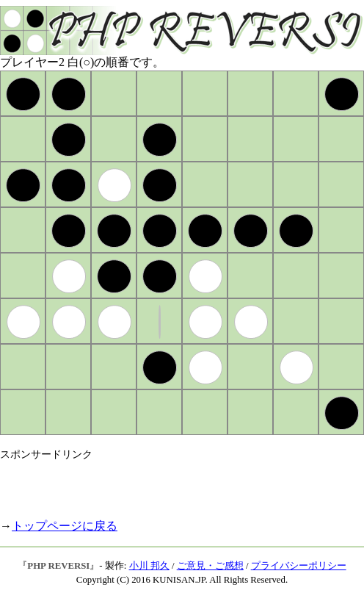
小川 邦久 (149, 566)
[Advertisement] (172, 484)
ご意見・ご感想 (210, 566)
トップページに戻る (65, 526)
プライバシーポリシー (299, 566)
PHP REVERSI (58, 566)
